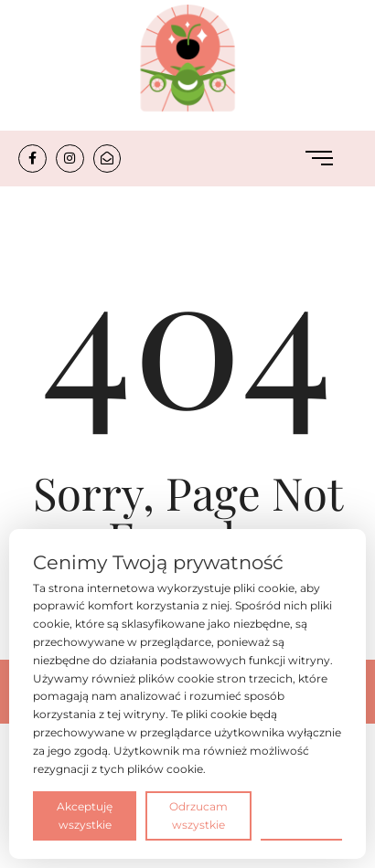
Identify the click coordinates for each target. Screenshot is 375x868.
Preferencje (301, 815)
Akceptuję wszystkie (85, 815)
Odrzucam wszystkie (198, 815)
